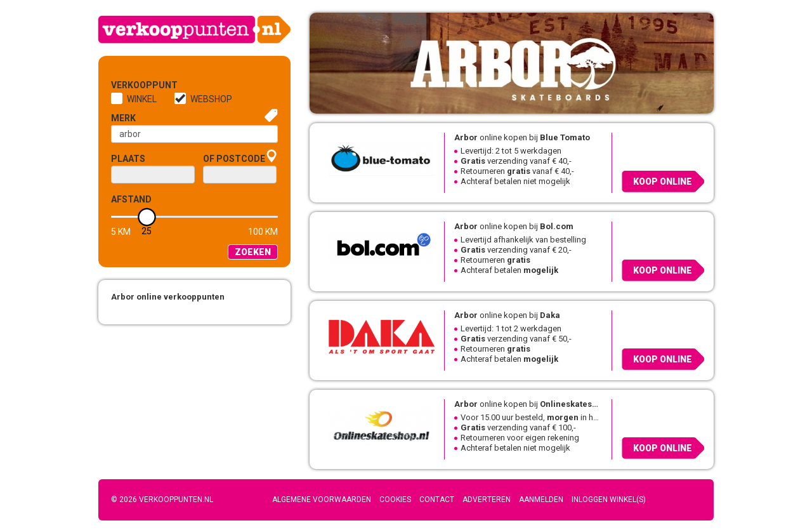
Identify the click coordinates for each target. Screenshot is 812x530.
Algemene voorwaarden (322, 500)
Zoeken (253, 252)
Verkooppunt (132, 85)
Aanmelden (541, 500)
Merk (123, 118)
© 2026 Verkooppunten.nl (162, 500)
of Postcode (234, 159)
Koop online (663, 182)
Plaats (128, 159)
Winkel (142, 99)
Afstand (131, 199)
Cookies (395, 500)
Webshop (211, 99)
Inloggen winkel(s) (609, 500)
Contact (437, 500)
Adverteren (487, 500)
